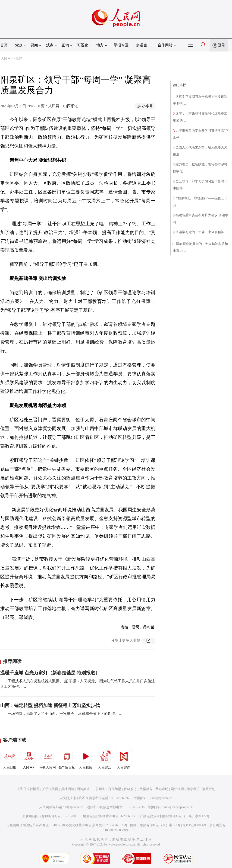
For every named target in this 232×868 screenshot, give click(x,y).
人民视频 (86, 759)
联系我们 (209, 789)
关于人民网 (50, 789)
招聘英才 (83, 789)
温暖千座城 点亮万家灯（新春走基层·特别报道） (50, 673)
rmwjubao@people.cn (178, 807)
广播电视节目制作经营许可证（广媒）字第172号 (175, 816)
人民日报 (10, 759)
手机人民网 (48, 759)
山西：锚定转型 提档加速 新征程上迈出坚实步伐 (50, 705)
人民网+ (29, 759)
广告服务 (99, 789)
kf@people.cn (74, 807)
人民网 (6, 59)
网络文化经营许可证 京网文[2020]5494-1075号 (95, 825)
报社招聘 (68, 789)
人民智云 (105, 759)
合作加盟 (115, 789)
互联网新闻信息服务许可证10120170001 (51, 816)
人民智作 (124, 759)
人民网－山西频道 (63, 106)
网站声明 (162, 789)
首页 (4, 45)
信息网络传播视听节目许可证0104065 (33, 825)
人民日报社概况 (28, 789)
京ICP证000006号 (195, 825)
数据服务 (146, 789)
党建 (19, 59)
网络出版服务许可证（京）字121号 (155, 825)
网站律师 (177, 789)
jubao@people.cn (161, 798)
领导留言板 (67, 759)
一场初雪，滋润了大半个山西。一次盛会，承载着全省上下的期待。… (65, 714)
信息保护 (193, 789)
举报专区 (121, 45)
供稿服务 (130, 789)
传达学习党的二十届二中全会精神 (200, 232)
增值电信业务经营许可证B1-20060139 (110, 816)
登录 (222, 45)
